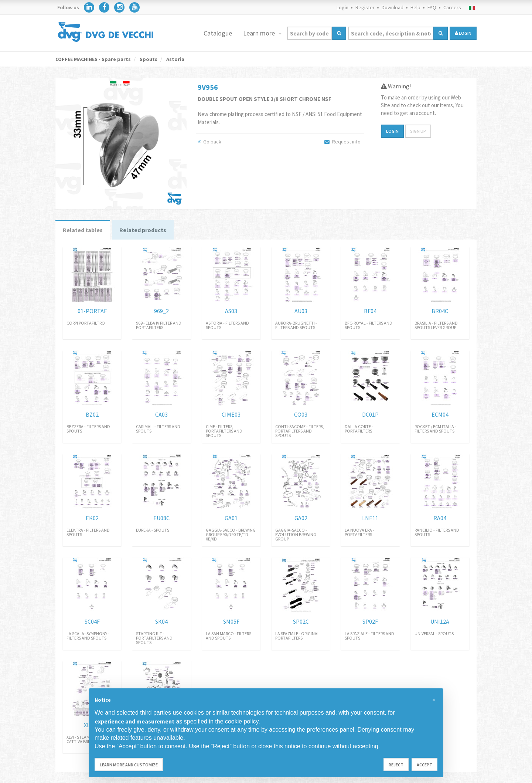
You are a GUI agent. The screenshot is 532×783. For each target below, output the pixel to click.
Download (393, 7)
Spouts (148, 59)
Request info (342, 142)
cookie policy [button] (242, 721)
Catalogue (218, 33)
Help (415, 7)
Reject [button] (396, 765)
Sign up (418, 131)
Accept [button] (424, 765)
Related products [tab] (143, 230)
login (463, 33)
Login (342, 7)
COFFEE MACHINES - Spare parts (93, 59)
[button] (434, 700)
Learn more (260, 33)
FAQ (432, 7)
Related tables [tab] (83, 230)
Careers (452, 7)
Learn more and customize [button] (129, 765)
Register (365, 7)
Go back (209, 142)
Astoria (175, 59)
